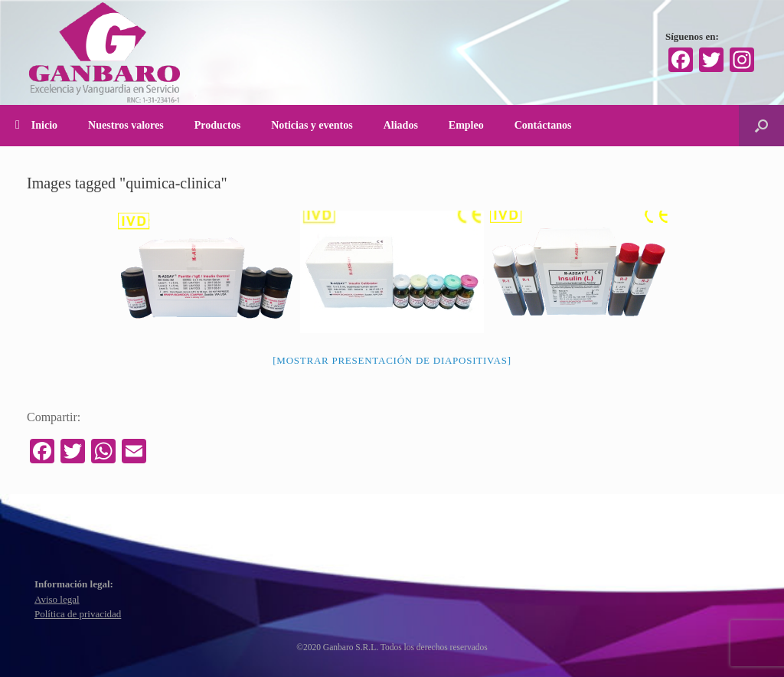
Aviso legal (57, 599)
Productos (217, 125)
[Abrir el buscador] (761, 126)
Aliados (401, 125)
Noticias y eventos (312, 125)
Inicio (36, 125)
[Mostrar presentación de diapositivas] (392, 360)
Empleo (466, 125)
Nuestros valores (126, 125)
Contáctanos (543, 125)
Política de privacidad (78, 614)
